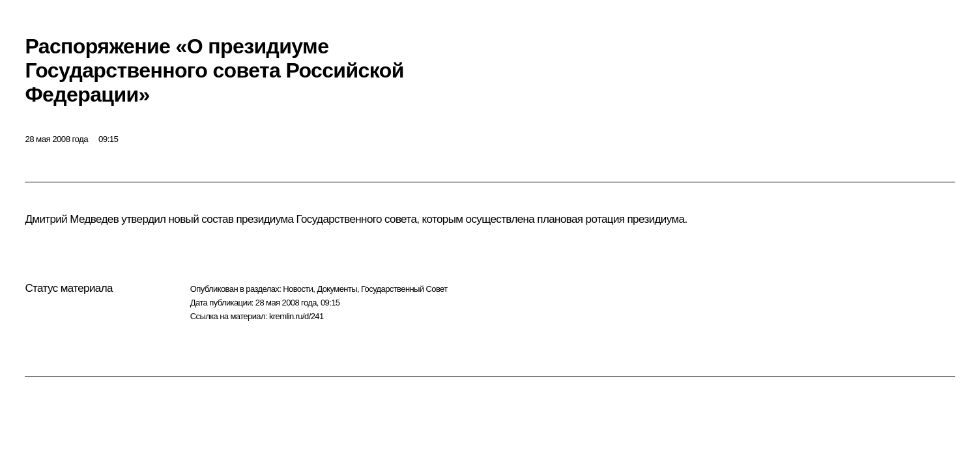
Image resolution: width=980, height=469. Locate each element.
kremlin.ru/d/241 (296, 316)
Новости (298, 289)
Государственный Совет (404, 289)
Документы (337, 289)
